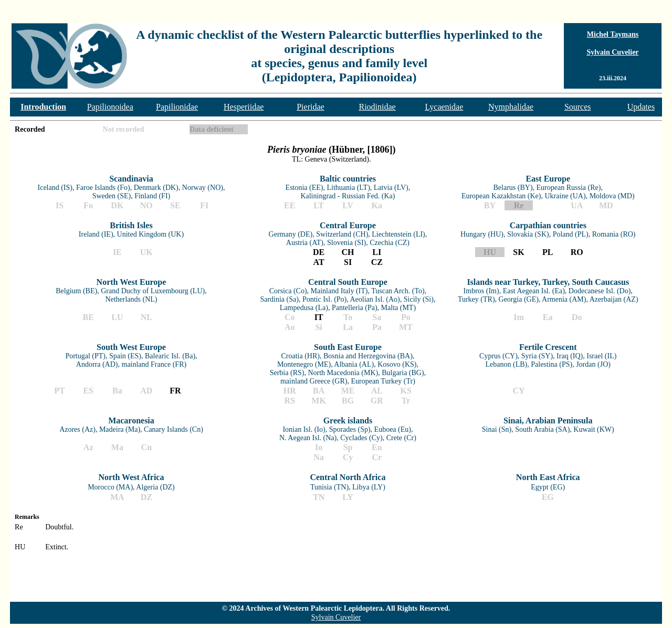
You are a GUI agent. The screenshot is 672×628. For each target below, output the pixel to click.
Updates (641, 107)
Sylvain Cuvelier (612, 52)
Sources (578, 107)
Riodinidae (377, 107)
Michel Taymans (613, 34)
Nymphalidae (511, 107)
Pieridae (310, 107)
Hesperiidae (244, 107)
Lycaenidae (444, 107)
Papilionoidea (110, 107)
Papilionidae (177, 107)
